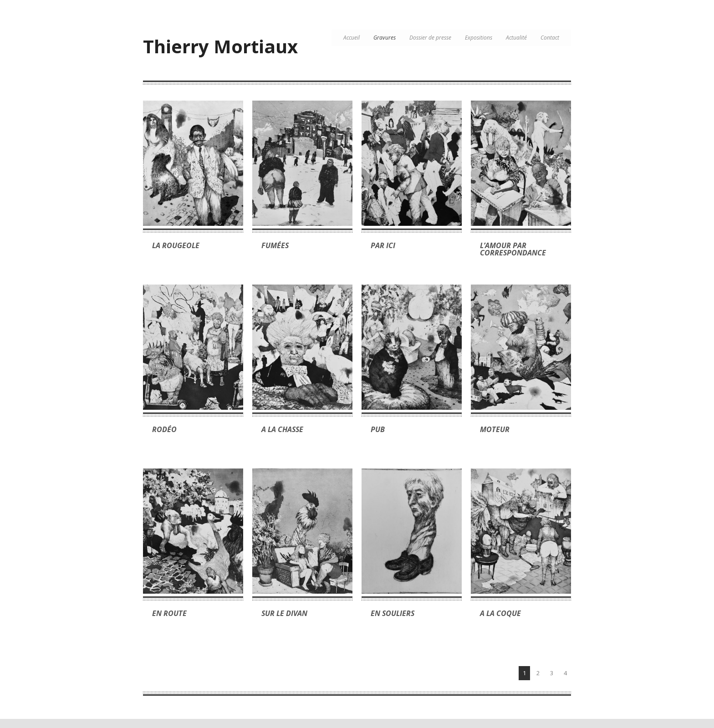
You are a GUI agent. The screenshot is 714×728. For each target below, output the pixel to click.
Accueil (352, 38)
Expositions (479, 38)
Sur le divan (284, 613)
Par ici (383, 245)
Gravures (385, 38)
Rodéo (164, 429)
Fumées (275, 245)
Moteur (495, 429)
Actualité (516, 38)
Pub (378, 429)
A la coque (500, 613)
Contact (550, 38)
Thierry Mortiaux (220, 46)
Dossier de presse (430, 38)
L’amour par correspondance (513, 249)
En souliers (393, 613)
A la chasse (282, 429)
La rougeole (176, 245)
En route (169, 613)
